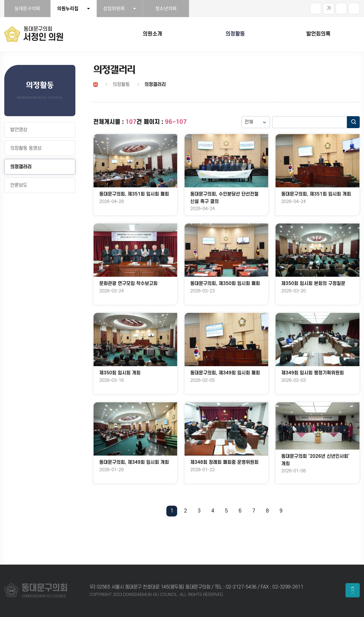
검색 (353, 122)
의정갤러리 (21, 167)
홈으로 (96, 85)
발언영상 (19, 130)
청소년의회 (166, 9)
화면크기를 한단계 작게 (341, 9)
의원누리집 (68, 9)
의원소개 (152, 34)
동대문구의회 (27, 9)
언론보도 (19, 185)
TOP (353, 590)
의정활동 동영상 (26, 148)
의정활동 (235, 34)
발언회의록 (318, 34)
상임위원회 (114, 9)
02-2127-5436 (242, 587)
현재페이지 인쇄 (354, 9)
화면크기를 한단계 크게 (316, 9)
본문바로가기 (0, 0)
